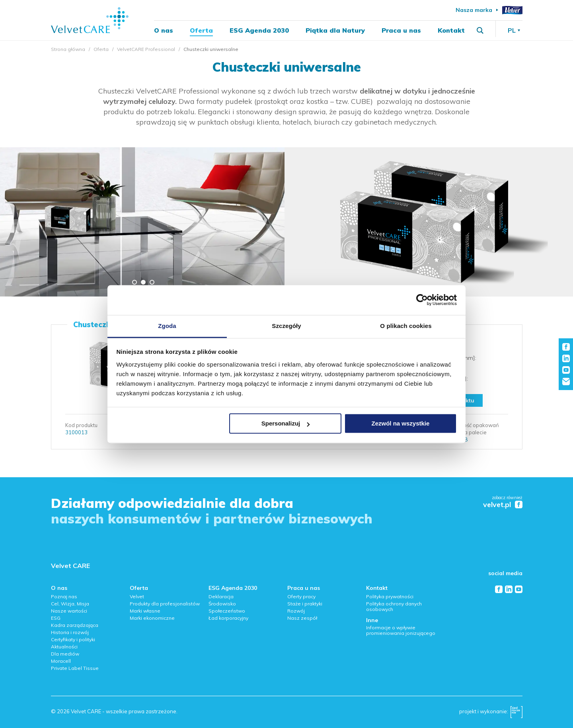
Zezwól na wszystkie (400, 423)
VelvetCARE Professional (146, 49)
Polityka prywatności (390, 596)
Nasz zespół (302, 618)
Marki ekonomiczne (152, 618)
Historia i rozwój (70, 632)
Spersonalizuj (286, 423)
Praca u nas (401, 30)
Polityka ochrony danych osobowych (394, 606)
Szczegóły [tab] (286, 326)
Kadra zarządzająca (75, 625)
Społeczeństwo (227, 611)
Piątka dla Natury (335, 30)
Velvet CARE (70, 566)
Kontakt (451, 30)
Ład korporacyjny (228, 618)
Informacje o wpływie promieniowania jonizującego (401, 630)
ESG (56, 618)
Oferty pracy (301, 596)
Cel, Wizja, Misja (70, 604)
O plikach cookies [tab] (406, 326)
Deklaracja (221, 596)
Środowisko (222, 604)
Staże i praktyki (305, 604)
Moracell (61, 661)
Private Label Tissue (75, 668)
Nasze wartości (69, 611)
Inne (372, 620)
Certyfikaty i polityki (73, 639)
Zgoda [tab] (167, 326)
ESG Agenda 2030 (259, 30)
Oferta (201, 30)
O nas (164, 30)
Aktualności (64, 647)
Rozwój (296, 611)
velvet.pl (497, 505)
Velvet (137, 596)
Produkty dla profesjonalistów (165, 604)
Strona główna (68, 49)
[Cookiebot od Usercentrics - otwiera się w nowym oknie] (422, 300)
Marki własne (145, 611)
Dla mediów (65, 654)
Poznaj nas (64, 596)
